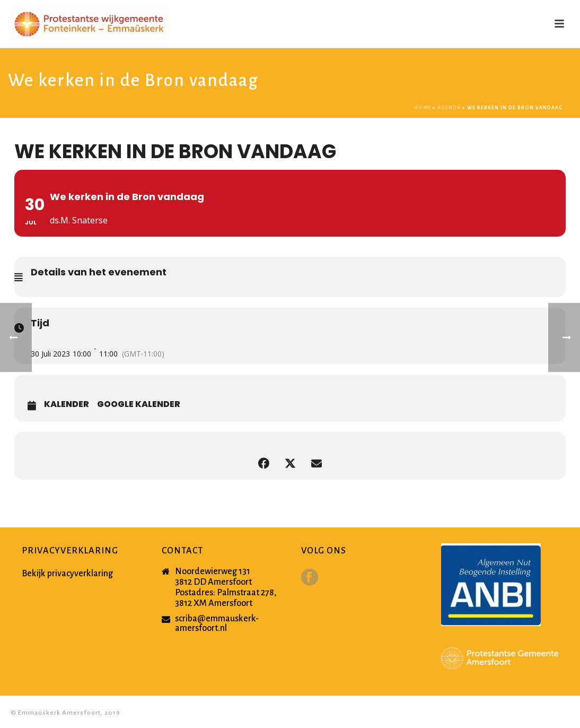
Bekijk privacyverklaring (67, 574)
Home (423, 108)
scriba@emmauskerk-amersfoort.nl (217, 623)
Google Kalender (139, 404)
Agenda (449, 108)
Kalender (67, 404)
